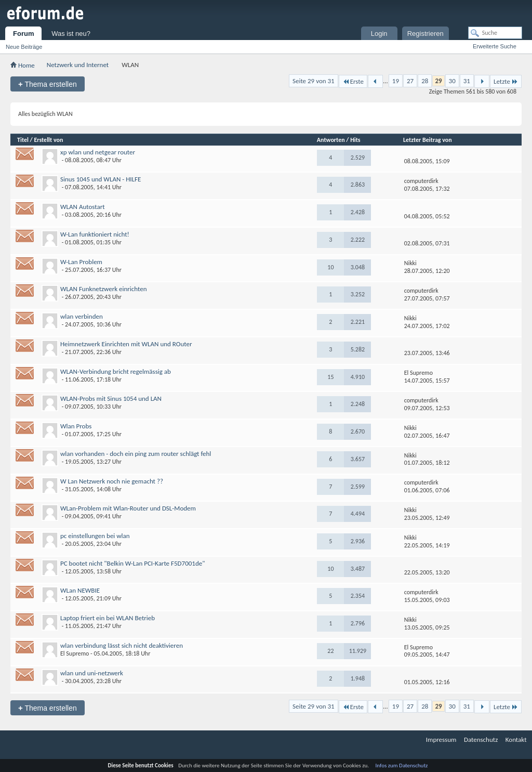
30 (452, 81)
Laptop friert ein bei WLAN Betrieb (108, 618)
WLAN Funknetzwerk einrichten (104, 289)
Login (379, 34)
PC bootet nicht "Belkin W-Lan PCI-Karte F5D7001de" (132, 563)
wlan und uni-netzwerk (92, 673)
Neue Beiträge (24, 47)
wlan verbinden (82, 316)
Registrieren (425, 34)
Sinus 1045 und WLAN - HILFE (101, 179)
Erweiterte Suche (495, 46)
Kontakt (516, 740)
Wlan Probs (76, 426)
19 (396, 81)
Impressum (441, 740)
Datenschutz (481, 740)
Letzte (506, 81)
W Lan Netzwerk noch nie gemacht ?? (112, 481)
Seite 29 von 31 (314, 81)
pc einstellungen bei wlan (95, 536)
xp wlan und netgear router (98, 152)
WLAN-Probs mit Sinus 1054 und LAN (111, 398)
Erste (353, 81)
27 (410, 81)
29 (438, 81)
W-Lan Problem (81, 262)
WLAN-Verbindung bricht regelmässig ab (116, 371)
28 (425, 81)
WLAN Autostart (83, 207)
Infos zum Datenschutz (402, 766)
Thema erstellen (48, 84)
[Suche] (495, 33)
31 (467, 81)
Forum (23, 34)
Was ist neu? (71, 34)
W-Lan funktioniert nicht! (95, 234)
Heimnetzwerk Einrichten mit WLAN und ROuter (126, 344)
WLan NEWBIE (80, 590)
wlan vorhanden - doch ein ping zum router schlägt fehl (136, 454)
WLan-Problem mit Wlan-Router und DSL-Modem (128, 508)
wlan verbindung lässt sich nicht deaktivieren (122, 645)
